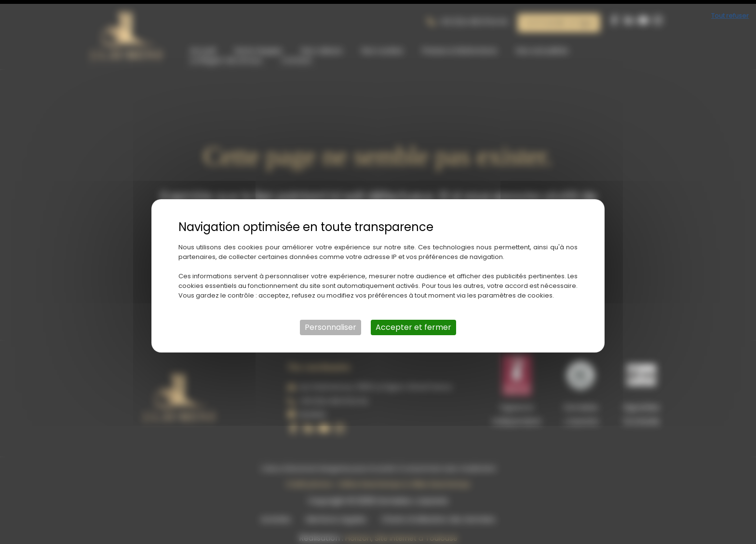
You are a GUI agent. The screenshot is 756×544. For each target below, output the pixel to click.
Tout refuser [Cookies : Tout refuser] (730, 12)
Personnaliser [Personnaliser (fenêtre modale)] (331, 323)
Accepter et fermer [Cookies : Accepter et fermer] (413, 323)
